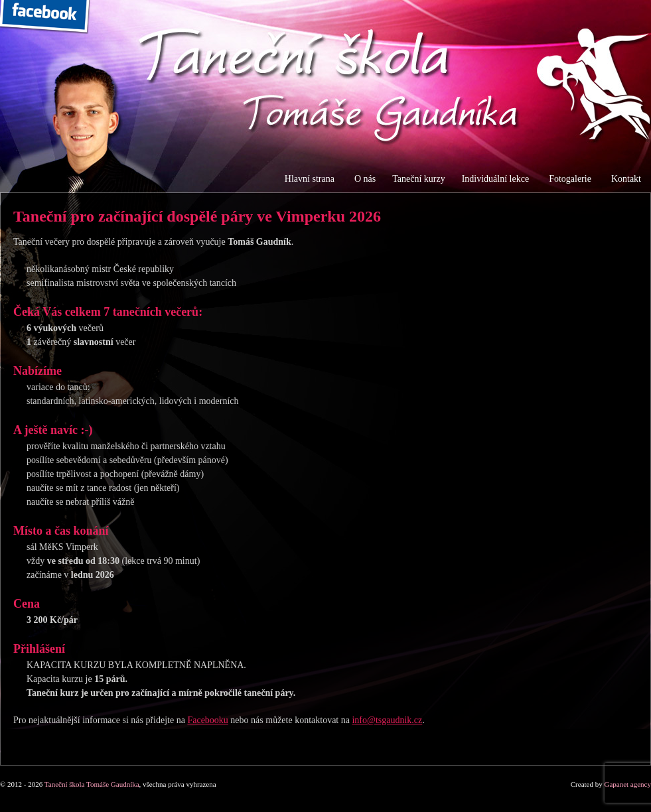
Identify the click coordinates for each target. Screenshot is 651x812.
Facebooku (207, 720)
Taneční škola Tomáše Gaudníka (92, 784)
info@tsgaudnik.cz (387, 720)
